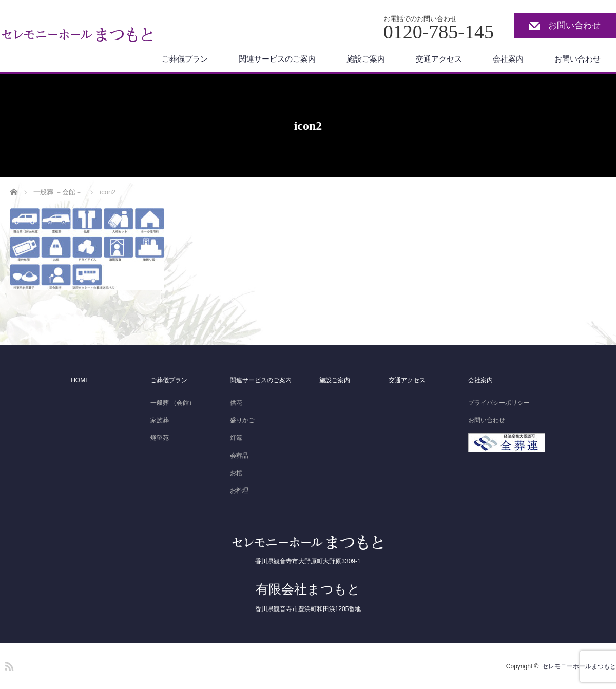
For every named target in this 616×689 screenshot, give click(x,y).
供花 (236, 403)
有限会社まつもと (308, 589)
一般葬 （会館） (173, 403)
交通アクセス (439, 59)
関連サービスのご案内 (277, 59)
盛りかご (242, 420)
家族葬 (160, 420)
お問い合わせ (574, 25)
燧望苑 (160, 438)
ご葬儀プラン (185, 59)
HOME (80, 380)
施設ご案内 (366, 59)
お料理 (239, 490)
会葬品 (239, 456)
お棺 (236, 473)
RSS (8, 664)
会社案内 (508, 59)
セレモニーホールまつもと (579, 666)
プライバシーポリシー (499, 403)
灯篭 (236, 438)
